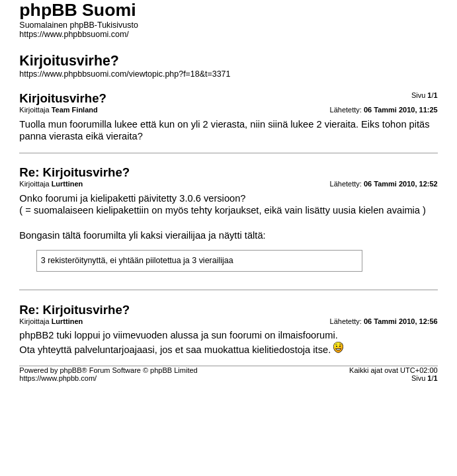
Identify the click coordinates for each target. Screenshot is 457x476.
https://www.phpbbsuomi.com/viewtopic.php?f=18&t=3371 (125, 74)
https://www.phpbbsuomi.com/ (74, 34)
